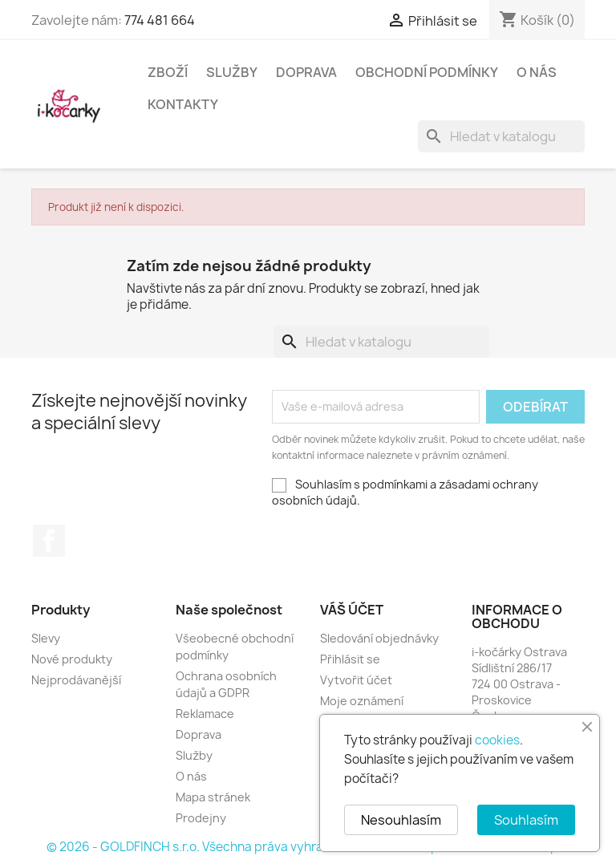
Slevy (46, 638)
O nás (537, 72)
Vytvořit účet (356, 680)
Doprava (306, 72)
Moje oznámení (362, 701)
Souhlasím (526, 820)
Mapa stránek (213, 797)
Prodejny (201, 818)
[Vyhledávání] (501, 136)
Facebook (49, 541)
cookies (497, 740)
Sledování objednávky (379, 638)
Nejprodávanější (76, 680)
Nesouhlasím (401, 820)
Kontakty (183, 104)
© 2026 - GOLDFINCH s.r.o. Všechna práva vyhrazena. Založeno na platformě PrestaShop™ (308, 847)
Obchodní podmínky (427, 72)
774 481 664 (160, 20)
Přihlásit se (350, 659)
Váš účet (352, 610)
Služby (232, 72)
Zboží (168, 72)
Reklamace (205, 714)
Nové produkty (72, 659)
